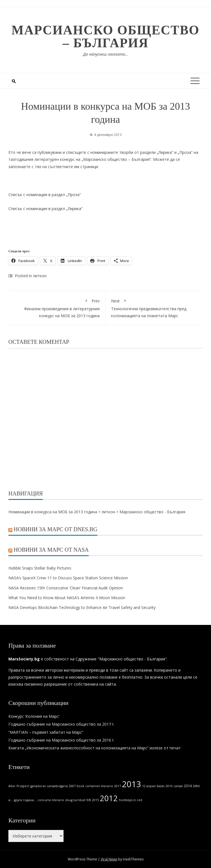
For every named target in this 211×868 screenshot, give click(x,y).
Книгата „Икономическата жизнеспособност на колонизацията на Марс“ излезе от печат (95, 748)
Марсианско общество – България (105, 37)
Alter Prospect (19, 786)
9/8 (89, 800)
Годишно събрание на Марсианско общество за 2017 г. (62, 724)
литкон (40, 276)
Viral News (109, 859)
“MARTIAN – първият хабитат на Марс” (46, 732)
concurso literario (51, 800)
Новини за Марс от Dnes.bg (56, 529)
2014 (188, 786)
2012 (109, 798)
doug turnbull (75, 800)
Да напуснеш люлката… (106, 54)
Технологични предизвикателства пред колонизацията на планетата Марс (154, 307)
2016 (169, 786)
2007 (72, 786)
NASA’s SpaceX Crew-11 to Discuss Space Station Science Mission (68, 578)
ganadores (38, 786)
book (80, 786)
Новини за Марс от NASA (51, 550)
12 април (149, 786)
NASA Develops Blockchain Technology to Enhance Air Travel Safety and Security (83, 607)
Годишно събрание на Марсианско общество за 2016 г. (62, 740)
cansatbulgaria (57, 786)
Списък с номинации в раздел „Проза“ (45, 195)
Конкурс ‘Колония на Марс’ (34, 716)
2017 (118, 786)
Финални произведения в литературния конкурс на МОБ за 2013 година (57, 307)
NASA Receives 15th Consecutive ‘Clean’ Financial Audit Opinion (66, 588)
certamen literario (99, 786)
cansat (178, 786)
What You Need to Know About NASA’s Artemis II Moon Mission (67, 598)
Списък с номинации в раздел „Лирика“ (45, 209)
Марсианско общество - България (152, 512)
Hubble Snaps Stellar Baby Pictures (40, 568)
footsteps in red (131, 800)
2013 (132, 784)
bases (161, 786)
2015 (95, 800)
